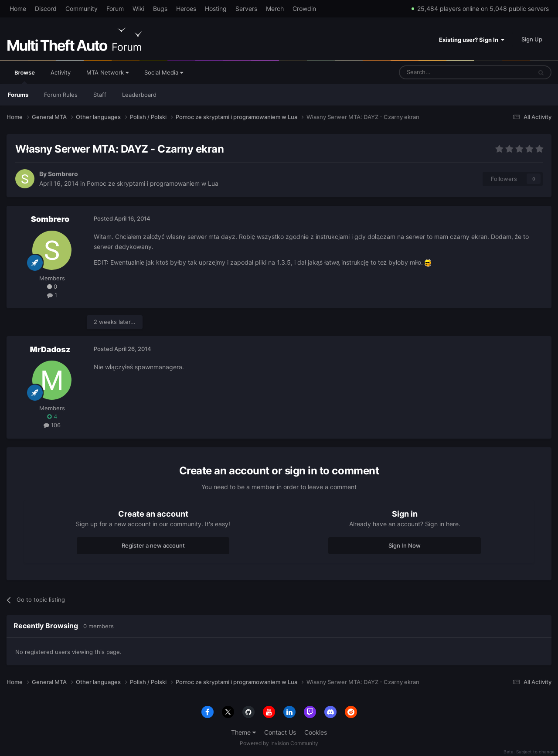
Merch (275, 9)
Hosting (216, 9)
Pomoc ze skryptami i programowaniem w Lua (153, 183)
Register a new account (153, 545)
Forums (18, 95)
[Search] (444, 72)
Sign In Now (405, 545)
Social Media (164, 72)
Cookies (316, 732)
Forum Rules (61, 95)
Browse (25, 76)
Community (82, 9)
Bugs (160, 9)
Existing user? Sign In (472, 40)
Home (18, 9)
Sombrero (63, 174)
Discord (46, 9)
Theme (243, 732)
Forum (115, 9)
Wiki (138, 9)
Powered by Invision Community (279, 743)
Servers (246, 9)
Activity (61, 72)
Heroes (186, 9)
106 (52, 425)
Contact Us (280, 732)
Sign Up (532, 39)
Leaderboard (139, 95)
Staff (100, 95)
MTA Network (107, 72)
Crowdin (304, 9)
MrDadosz (50, 349)
